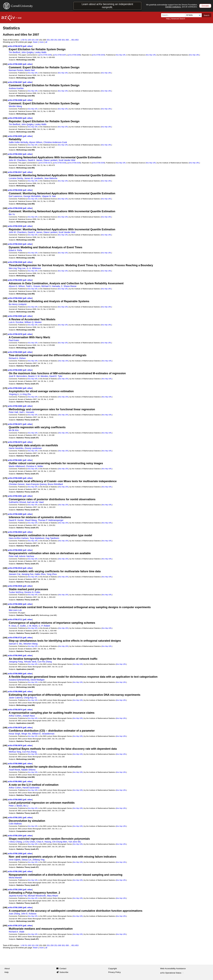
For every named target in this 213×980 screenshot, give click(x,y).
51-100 (28, 40)
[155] (5, 118)
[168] (5, 352)
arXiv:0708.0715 (15, 638)
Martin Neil (30, 70)
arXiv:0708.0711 (15, 619)
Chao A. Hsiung (44, 842)
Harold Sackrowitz (31, 788)
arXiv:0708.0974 (15, 710)
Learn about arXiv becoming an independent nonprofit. (107, 6)
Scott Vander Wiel (67, 160)
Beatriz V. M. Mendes (38, 376)
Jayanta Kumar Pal (18, 896)
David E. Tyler (56, 376)
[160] (5, 208)
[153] (5, 82)
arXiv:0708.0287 (60, 55)
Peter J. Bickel (15, 806)
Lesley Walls (40, 52)
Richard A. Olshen (17, 358)
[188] (5, 710)
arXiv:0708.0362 (15, 298)
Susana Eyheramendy (19, 680)
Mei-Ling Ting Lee (17, 268)
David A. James (35, 160)
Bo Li (26, 806)
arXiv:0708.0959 (15, 674)
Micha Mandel (15, 878)
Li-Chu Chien (29, 842)
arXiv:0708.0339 (98, 163)
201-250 (50, 40)
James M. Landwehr (34, 178)
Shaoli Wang (31, 520)
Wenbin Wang (15, 106)
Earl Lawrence (15, 196)
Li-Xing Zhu (26, 394)
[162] (5, 244)
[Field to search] (193, 15)
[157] (5, 154)
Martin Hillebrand (17, 466)
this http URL (121, 55)
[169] (5, 370)
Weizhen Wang (30, 644)
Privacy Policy (114, 972)
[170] (5, 388)
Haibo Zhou (40, 574)
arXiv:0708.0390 (15, 370)
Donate (205, 6)
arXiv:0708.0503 (15, 532)
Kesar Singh (14, 734)
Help (168, 19)
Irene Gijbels (15, 860)
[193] (5, 800)
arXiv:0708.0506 (15, 550)
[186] (5, 674)
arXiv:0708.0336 (60, 163)
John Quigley (27, 52)
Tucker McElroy (16, 592)
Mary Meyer (53, 896)
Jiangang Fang (16, 662)
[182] (5, 604)
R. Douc (12, 626)
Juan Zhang (14, 914)
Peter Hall (13, 412)
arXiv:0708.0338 (74, 163)
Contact (63, 969)
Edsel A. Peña (15, 250)
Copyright (113, 969)
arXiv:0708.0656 (15, 604)
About (7, 969)
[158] (5, 172)
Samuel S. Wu (15, 644)
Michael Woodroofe (37, 896)
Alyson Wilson (36, 142)
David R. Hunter (16, 520)
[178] (5, 532)
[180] (5, 568)
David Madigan (37, 680)
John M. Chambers (18, 160)
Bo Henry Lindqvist (18, 304)
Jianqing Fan (28, 574)
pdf (25, 46)
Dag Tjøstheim (52, 538)
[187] (5, 691)
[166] (5, 316)
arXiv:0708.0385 (15, 352)
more (42, 42)
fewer (35, 42)
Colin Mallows (15, 824)
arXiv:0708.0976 (15, 728)
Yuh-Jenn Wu (75, 842)
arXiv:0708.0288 (74, 55)
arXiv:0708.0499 (15, 514)
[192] (5, 781)
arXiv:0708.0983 (15, 800)
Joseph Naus (29, 716)
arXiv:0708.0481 (15, 460)
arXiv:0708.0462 (15, 388)
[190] (5, 745)
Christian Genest (17, 484)
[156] (5, 136)
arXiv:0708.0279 (15, 46)
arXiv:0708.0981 (15, 781)
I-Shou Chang (15, 842)
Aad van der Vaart (35, 502)
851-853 (75, 40)
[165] (5, 298)
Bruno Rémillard (55, 484)
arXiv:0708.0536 (15, 586)
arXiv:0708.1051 (15, 817)
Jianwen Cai (14, 574)
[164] (5, 280)
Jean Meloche (51, 178)
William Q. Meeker (33, 322)
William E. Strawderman (43, 734)
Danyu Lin (26, 860)
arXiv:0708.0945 (15, 655)
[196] (5, 853)
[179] (5, 550)
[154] (5, 100)
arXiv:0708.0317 (45, 163)
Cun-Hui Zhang (45, 662)
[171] (5, 406)
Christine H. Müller (35, 466)
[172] (5, 424)
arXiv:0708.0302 (15, 154)
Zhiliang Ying (38, 860)
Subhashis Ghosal (17, 502)
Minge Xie (26, 734)
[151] (5, 46)
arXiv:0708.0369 (15, 316)
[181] (5, 586)
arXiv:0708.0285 (45, 55)
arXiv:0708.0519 (15, 568)
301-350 (65, 40)
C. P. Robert (44, 626)
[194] (5, 817)
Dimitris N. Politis (32, 592)
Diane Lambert (50, 160)
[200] (5, 926)
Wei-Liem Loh (15, 610)
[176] (5, 496)
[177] (5, 514)
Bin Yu (12, 214)
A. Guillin (22, 626)
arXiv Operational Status (172, 973)
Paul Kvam (14, 340)
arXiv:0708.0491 (15, 496)
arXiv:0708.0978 (15, 745)
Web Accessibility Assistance (173, 969)
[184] (5, 638)
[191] (5, 764)
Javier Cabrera (16, 698)
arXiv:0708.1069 (15, 907)
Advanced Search (178, 19)
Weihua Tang (15, 752)
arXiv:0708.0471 (15, 424)
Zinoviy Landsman (33, 448)
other (30, 46)
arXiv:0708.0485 (15, 478)
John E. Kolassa (29, 914)
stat (20, 18)
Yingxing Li (14, 394)
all (46, 42)
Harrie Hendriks (16, 448)
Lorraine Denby (16, 178)
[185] (5, 655)
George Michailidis (32, 196)
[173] (5, 442)
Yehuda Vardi (30, 662)
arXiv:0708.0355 (15, 280)
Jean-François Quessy (36, 484)
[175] (5, 478)
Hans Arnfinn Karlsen (19, 538)
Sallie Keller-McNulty (18, 142)
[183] (5, 619)
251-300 (58, 40)
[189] (5, 728)
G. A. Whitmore (34, 268)
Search (206, 15)
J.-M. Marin (32, 626)
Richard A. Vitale (16, 932)
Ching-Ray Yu (30, 698)
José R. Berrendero (18, 376)
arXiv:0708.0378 (15, 334)
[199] (5, 907)
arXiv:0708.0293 (98, 55)
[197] (5, 871)
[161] (5, 226)
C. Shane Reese (69, 286)
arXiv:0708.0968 (15, 691)
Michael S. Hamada (51, 286)
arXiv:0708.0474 (15, 442)
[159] (5, 190)
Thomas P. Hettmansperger (51, 520)
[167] (5, 334)
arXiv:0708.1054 (15, 836)
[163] (5, 262)
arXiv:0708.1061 (15, 871)
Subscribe (64, 972)
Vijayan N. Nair (49, 196)
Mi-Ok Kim (14, 430)
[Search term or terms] (174, 15)
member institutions (173, 7)
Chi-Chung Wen (60, 842)
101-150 (35, 40)
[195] (5, 836)
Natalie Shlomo (28, 770)
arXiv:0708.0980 (15, 764)
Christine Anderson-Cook (55, 142)
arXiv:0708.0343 (15, 244)
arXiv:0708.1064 (15, 890)
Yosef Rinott (14, 770)
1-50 (22, 40)
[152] (5, 64)
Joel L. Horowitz (27, 412)
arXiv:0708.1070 (15, 926)
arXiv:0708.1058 (15, 853)
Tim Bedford (14, 52)
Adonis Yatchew (27, 556)
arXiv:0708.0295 (15, 136)
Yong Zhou (52, 574)
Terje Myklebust (37, 538)
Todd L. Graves (33, 286)
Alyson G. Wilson (17, 286)
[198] (5, 890)
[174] (5, 460)
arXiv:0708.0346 (15, 262)
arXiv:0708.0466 (15, 406)
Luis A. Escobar (16, 322)
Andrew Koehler (16, 88)
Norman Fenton (16, 70)
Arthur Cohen (15, 716)
